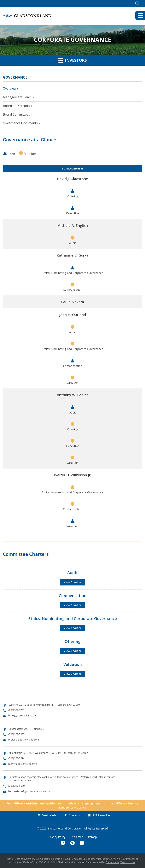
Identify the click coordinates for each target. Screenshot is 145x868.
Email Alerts (49, 815)
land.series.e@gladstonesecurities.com (30, 791)
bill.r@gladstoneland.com (22, 716)
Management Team (17, 97)
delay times (125, 859)
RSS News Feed (102, 815)
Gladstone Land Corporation (65, 828)
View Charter (72, 582)
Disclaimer (76, 837)
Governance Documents (20, 123)
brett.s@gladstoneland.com (24, 740)
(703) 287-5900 (16, 786)
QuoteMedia (47, 859)
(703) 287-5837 (16, 734)
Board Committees (16, 114)
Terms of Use (128, 862)
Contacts (74, 815)
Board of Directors (16, 106)
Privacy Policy (57, 837)
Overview (10, 88)
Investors (72, 60)
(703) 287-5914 (16, 758)
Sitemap (92, 837)
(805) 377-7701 (16, 710)
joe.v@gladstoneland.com (23, 764)
